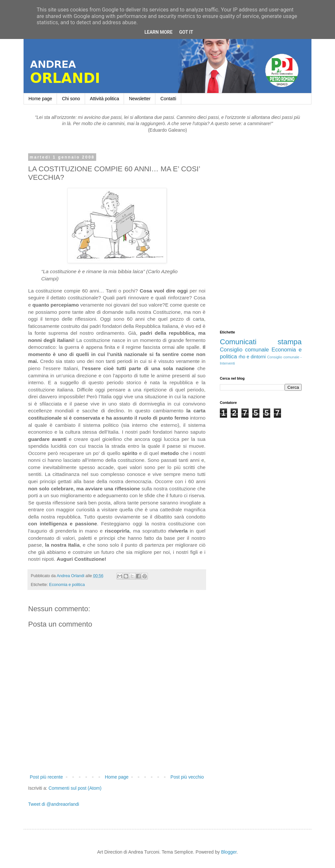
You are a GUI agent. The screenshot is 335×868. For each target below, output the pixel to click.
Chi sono (71, 99)
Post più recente (46, 777)
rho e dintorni (252, 357)
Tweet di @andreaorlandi (54, 804)
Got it (186, 32)
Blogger (229, 852)
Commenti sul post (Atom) (75, 788)
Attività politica (105, 99)
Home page (40, 99)
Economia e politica (67, 585)
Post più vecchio (187, 777)
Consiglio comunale (244, 350)
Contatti (168, 99)
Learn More (158, 32)
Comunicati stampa (261, 342)
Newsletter (140, 99)
